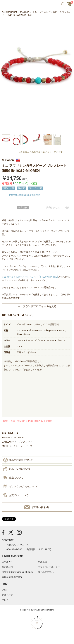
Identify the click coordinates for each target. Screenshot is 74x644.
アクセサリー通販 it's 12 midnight (37, 4)
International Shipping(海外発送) (25, 195)
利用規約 (42, 562)
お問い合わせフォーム (18, 545)
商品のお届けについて (18, 460)
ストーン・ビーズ (23, 446)
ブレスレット (25, 442)
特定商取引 (7, 567)
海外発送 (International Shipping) (18, 572)
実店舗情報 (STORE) (12, 577)
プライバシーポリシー (49, 567)
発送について (13, 478)
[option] (37, 77)
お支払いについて (16, 495)
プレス (5, 600)
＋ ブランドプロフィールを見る (37, 306)
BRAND (6, 438)
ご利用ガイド (8, 562)
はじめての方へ (46, 572)
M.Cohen (25, 12)
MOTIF (5, 446)
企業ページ (7, 595)
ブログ (5, 590)
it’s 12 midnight (9, 12)
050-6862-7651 (15, 549)
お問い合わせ (37, 507)
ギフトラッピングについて (21, 487)
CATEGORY (8, 442)
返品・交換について (17, 469)
